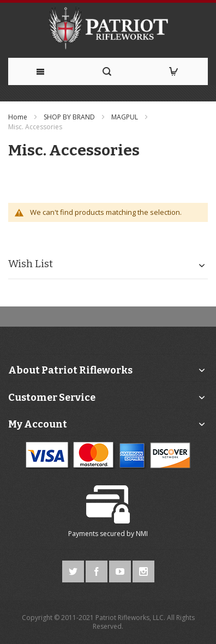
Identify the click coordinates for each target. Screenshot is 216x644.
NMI (142, 534)
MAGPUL (125, 117)
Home (19, 117)
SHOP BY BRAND (70, 117)
